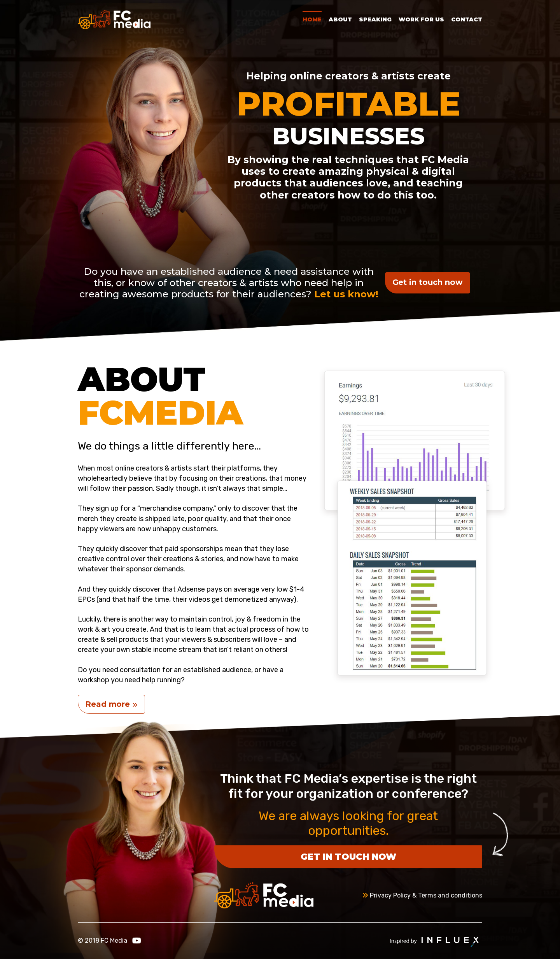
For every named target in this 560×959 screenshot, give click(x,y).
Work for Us (421, 19)
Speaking (375, 19)
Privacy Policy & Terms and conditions (422, 895)
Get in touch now (428, 282)
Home (312, 19)
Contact (467, 19)
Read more (111, 704)
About (340, 19)
